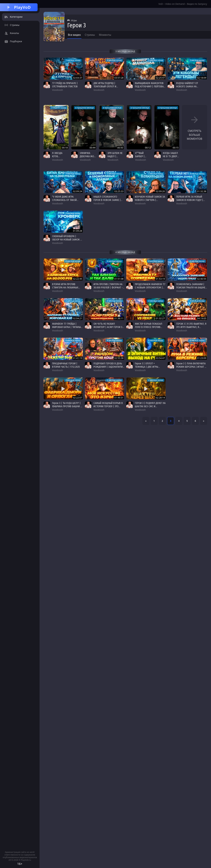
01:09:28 (77, 231)
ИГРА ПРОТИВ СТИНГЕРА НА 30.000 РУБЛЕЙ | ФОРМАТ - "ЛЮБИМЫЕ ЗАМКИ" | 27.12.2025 (108, 289)
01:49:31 (119, 398)
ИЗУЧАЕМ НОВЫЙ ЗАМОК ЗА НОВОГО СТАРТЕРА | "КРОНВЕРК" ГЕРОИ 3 (150, 200)
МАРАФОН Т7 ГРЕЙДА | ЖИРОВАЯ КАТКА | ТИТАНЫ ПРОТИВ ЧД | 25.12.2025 (66, 327)
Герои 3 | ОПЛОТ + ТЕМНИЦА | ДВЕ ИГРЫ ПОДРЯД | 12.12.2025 (146, 367)
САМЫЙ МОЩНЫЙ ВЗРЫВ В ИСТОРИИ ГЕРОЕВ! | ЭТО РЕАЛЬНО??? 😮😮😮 (108, 406)
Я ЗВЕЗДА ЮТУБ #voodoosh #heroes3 (58, 158)
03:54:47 (160, 358)
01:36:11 (119, 318)
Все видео (74, 35)
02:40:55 (202, 279)
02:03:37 (77, 78)
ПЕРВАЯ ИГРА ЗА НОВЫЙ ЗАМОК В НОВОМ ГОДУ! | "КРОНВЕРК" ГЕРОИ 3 (190, 200)
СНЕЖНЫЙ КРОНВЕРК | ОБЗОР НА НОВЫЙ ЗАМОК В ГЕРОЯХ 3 (67, 240)
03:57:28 (119, 78)
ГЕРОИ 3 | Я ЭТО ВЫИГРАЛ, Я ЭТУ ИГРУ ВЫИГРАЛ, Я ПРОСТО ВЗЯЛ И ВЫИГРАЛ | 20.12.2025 (191, 329)
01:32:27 (160, 318)
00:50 (120, 148)
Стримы (90, 35)
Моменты (105, 35)
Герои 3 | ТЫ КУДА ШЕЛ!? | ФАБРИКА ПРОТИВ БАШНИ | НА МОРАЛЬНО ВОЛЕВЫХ (67, 406)
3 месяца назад (73, 60)
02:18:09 (202, 78)
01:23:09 (202, 358)
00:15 (176, 148)
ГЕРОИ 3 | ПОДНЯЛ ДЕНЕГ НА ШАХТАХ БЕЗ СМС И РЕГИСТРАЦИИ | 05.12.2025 (150, 406)
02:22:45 (77, 279)
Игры (72, 20)
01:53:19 (160, 279)
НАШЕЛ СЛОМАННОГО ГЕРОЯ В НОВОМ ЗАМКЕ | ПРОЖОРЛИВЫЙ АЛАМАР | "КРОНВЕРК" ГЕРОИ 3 (108, 202)
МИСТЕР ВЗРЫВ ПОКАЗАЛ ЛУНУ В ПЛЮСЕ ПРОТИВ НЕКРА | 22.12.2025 (149, 327)
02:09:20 (160, 191)
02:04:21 (77, 318)
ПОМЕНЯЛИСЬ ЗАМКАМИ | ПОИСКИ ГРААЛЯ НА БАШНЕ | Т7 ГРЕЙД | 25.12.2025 (192, 287)
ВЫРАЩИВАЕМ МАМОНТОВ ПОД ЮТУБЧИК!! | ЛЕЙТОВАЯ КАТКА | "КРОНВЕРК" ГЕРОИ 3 (150, 88)
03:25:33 (119, 191)
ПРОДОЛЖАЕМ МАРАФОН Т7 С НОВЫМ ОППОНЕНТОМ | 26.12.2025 (150, 287)
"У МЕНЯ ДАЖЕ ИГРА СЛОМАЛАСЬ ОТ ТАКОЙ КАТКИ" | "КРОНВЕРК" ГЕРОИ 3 (67, 202)
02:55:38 (119, 358)
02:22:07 (77, 398)
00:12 (148, 148)
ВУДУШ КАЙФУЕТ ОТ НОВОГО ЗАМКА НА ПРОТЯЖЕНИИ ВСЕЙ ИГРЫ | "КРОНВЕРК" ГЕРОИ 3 (191, 88)
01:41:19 (77, 358)
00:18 (65, 148)
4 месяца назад (73, 261)
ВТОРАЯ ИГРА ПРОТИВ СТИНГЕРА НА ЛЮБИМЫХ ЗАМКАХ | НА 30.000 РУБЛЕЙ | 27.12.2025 (67, 289)
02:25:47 (160, 78)
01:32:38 (202, 191)
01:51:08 (119, 279)
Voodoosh (58, 160)
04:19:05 (202, 318)
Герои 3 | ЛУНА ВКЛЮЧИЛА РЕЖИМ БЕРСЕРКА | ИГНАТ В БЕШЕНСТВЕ (191, 367)
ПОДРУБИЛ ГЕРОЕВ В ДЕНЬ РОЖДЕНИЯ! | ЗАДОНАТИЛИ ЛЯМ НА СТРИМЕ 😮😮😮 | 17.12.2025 (108, 368)
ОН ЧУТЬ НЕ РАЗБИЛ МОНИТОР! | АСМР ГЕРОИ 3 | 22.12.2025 (109, 327)
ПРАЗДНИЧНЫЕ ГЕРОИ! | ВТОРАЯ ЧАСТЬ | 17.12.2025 (66, 365)
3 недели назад (59, 108)
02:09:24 (77, 191)
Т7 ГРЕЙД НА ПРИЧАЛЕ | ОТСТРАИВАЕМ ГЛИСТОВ (65, 85)
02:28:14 (160, 398)
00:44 (92, 148)
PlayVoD (19, 7)
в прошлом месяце (84, 108)
